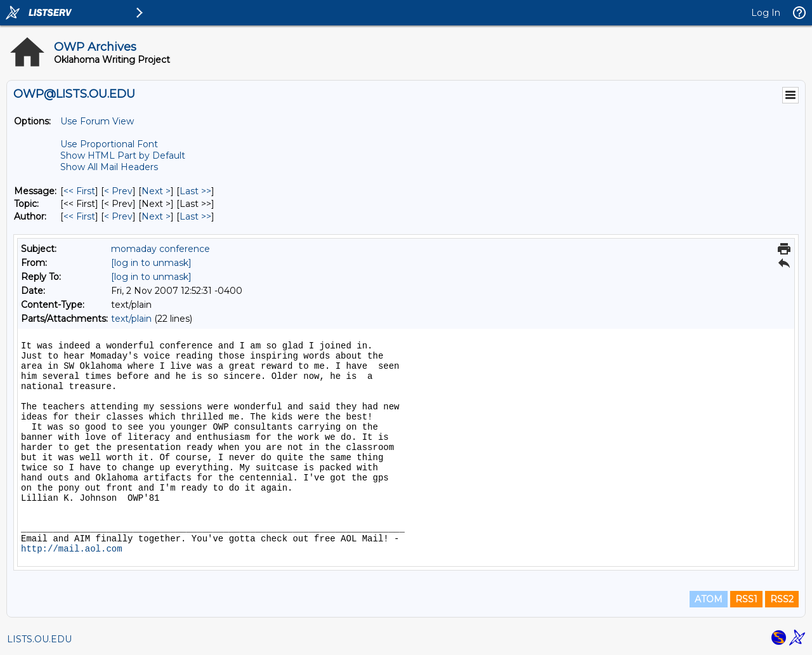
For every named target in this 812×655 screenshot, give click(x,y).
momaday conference (160, 249)
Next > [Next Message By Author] (156, 216)
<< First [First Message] (79, 191)
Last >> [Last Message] (195, 191)
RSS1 (746, 599)
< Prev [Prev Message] (118, 191)
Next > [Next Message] (156, 191)
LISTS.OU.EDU (39, 639)
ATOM (709, 599)
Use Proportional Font (109, 144)
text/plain (131, 319)
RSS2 (782, 599)
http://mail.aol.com (72, 549)
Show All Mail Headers (109, 167)
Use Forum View (97, 121)
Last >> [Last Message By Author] (195, 216)
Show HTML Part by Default (123, 155)
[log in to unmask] (151, 263)
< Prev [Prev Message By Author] (118, 216)
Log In (766, 13)
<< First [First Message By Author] (79, 216)
